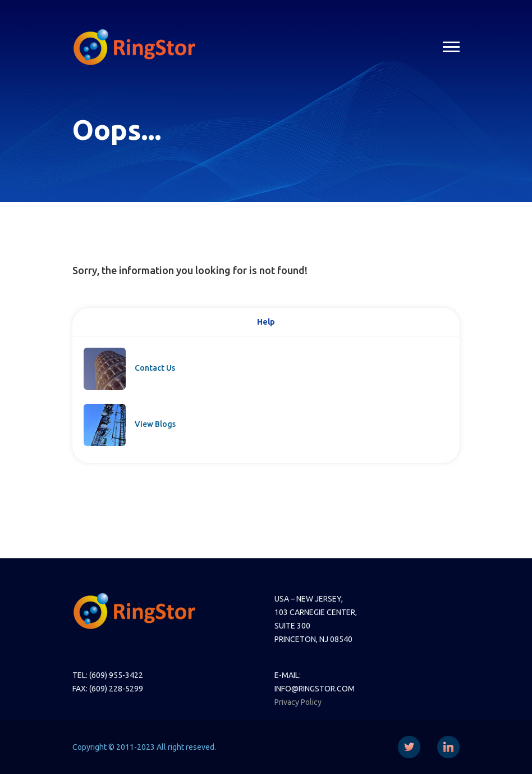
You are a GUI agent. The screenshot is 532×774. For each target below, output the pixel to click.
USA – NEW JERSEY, (309, 599)
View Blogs (155, 424)
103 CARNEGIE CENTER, (316, 612)
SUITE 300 (292, 626)
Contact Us (155, 368)
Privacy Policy (298, 702)
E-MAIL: (288, 675)
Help (266, 322)
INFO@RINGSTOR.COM (315, 689)
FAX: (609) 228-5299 (108, 689)
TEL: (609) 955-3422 (108, 675)
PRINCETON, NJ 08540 (313, 639)
